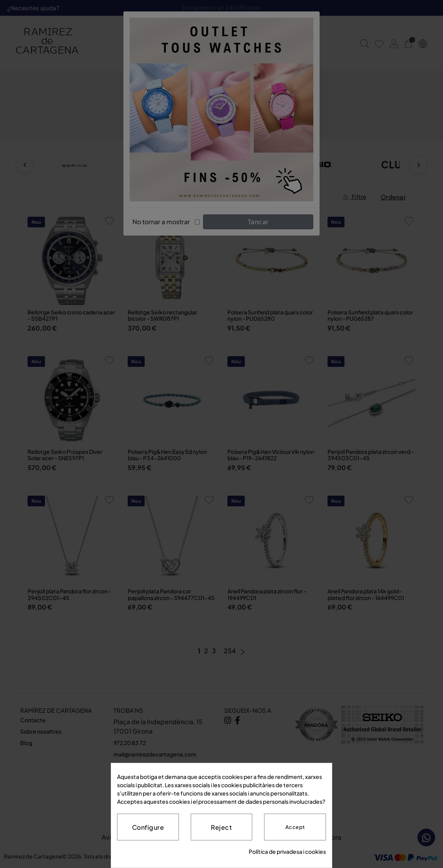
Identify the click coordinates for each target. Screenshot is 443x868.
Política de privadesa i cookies (287, 851)
